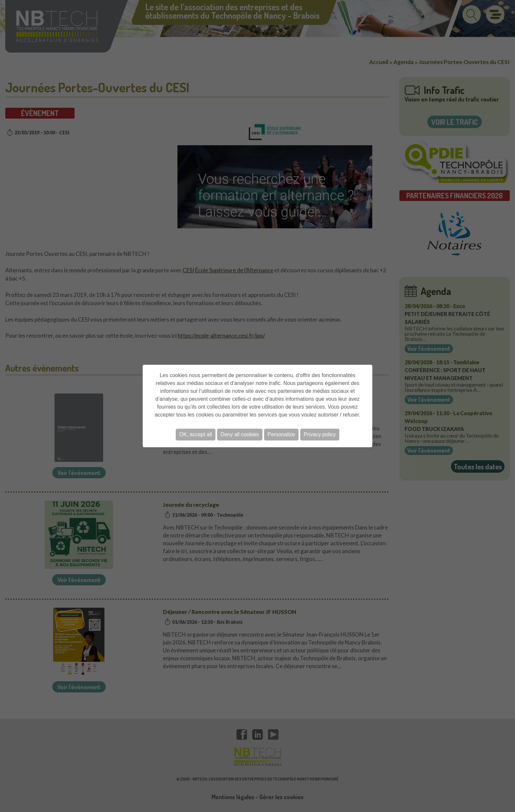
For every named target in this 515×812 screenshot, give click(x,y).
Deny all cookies (240, 434)
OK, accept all (196, 434)
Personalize (281, 434)
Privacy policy (320, 434)
